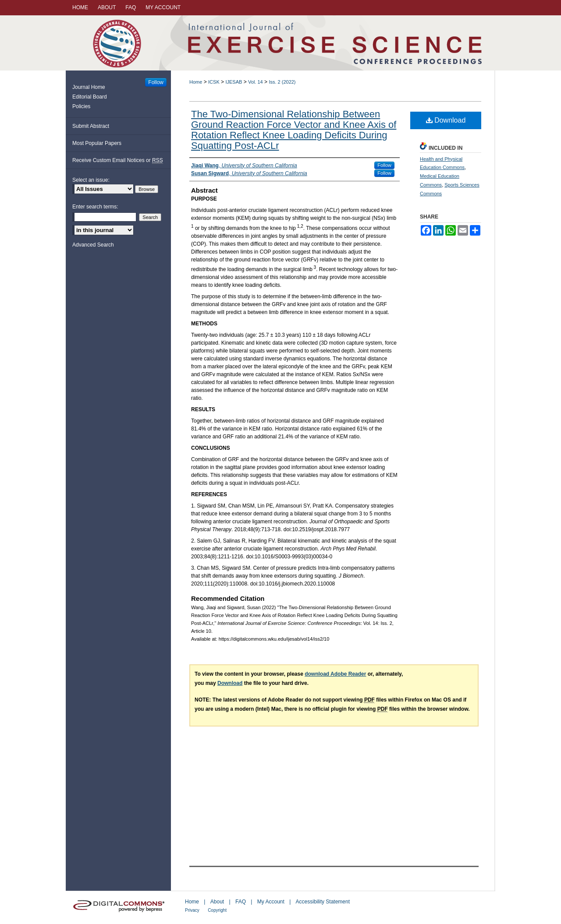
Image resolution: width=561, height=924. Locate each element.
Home (196, 82)
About (217, 902)
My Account (271, 902)
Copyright (217, 910)
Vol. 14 (256, 82)
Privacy (192, 910)
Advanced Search (93, 245)
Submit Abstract (91, 126)
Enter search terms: (95, 207)
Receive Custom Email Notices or (118, 160)
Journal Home (89, 87)
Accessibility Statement (323, 902)
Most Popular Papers (97, 143)
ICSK (214, 82)
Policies (81, 106)
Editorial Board (90, 97)
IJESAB (234, 82)
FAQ (241, 902)
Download (446, 120)
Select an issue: (91, 180)
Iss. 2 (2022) (282, 82)
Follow (384, 165)
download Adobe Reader (335, 674)
